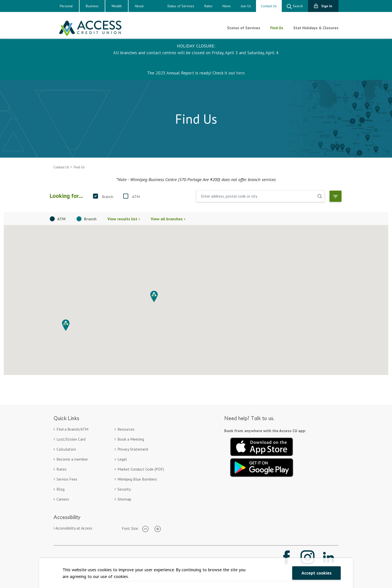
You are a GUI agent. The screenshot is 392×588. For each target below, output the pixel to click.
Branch (107, 197)
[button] (154, 296)
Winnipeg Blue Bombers (137, 479)
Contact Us (269, 6)
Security (124, 489)
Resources (126, 429)
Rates (208, 6)
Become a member (72, 459)
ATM (136, 197)
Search (295, 6)
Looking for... (66, 196)
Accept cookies (316, 573)
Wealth (117, 6)
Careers (63, 499)
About (139, 6)
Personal (66, 6)
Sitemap (124, 499)
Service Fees (67, 479)
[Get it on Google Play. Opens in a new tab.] (262, 467)
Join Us (246, 6)
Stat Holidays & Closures (316, 28)
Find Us (277, 28)
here (240, 73)
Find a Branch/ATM (72, 429)
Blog (60, 489)
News (227, 6)
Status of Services (181, 6)
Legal (122, 459)
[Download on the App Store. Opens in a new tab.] (262, 446)
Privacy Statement (133, 449)
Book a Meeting (131, 439)
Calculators (66, 449)
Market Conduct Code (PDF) (141, 469)
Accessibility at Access (74, 528)
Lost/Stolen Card (71, 439)
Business (92, 6)
